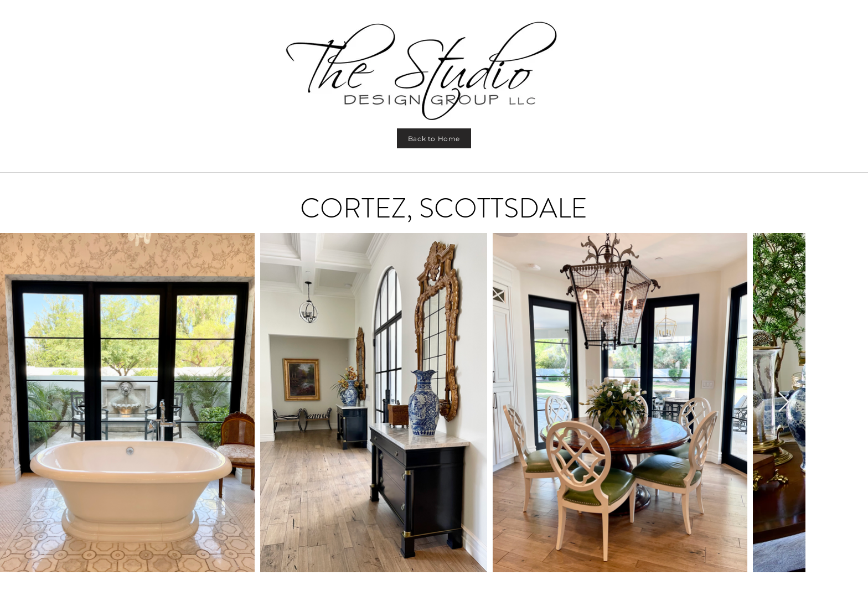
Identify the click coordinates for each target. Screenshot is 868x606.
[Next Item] (784, 403)
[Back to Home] (434, 138)
